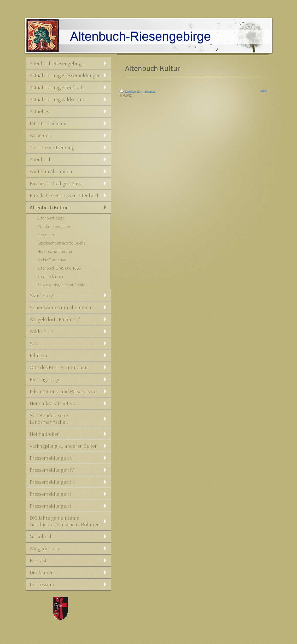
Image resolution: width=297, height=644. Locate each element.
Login (263, 91)
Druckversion (131, 92)
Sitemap (150, 92)
